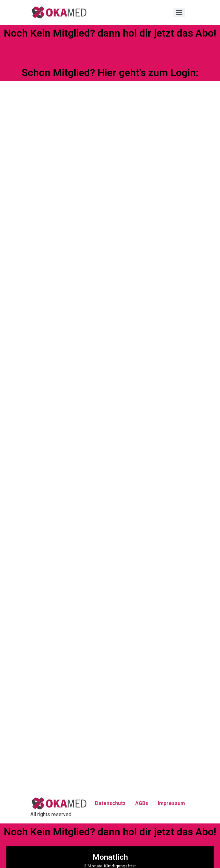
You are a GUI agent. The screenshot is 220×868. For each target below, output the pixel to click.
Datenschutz (110, 803)
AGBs (142, 803)
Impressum (171, 803)
